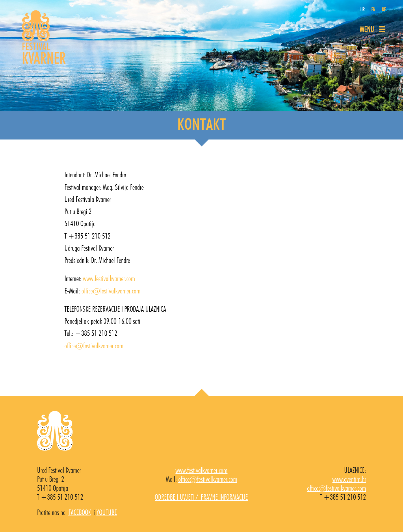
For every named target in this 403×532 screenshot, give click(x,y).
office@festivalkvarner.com (111, 291)
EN (373, 10)
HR (362, 10)
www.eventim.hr (349, 479)
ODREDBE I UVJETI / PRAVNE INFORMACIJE (201, 497)
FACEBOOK (80, 513)
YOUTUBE (107, 513)
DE (384, 10)
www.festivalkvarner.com (109, 279)
